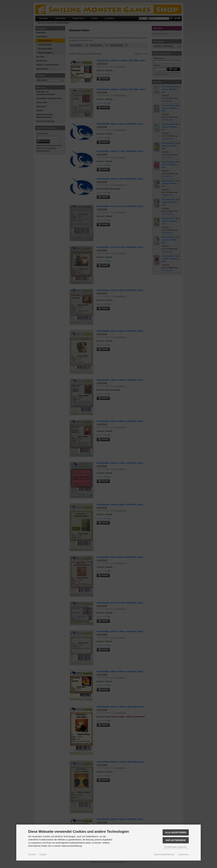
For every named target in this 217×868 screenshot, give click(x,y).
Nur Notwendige (176, 840)
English (43, 854)
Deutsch (32, 854)
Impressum (184, 854)
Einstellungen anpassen (176, 847)
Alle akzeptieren (176, 832)
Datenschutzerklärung (164, 854)
